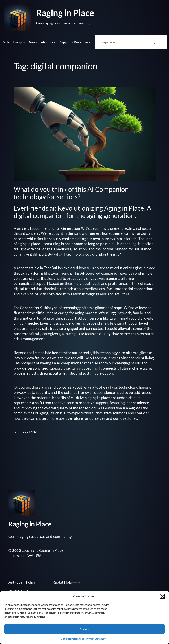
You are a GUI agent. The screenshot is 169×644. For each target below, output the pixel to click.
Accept (84, 629)
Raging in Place (65, 13)
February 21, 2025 (26, 432)
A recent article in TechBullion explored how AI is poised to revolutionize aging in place (84, 268)
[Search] (156, 42)
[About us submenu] (55, 42)
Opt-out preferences (72, 639)
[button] (162, 596)
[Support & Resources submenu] (90, 42)
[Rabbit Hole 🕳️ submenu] (24, 42)
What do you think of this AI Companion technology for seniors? (71, 193)
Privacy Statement (96, 639)
